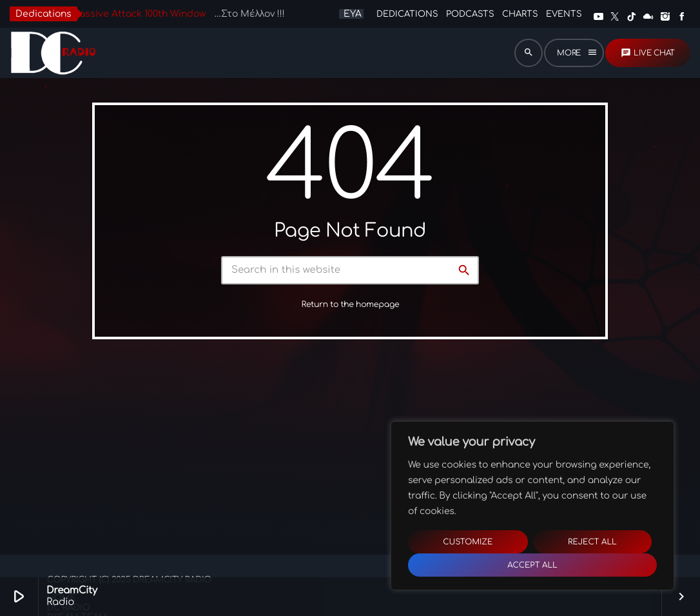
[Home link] (53, 53)
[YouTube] (598, 17)
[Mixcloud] (648, 17)
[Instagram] (665, 17)
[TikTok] (632, 17)
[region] (532, 506)
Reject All (592, 542)
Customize (468, 542)
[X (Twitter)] (615, 17)
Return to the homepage (351, 312)
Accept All (532, 565)
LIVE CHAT (648, 53)
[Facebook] (682, 17)
